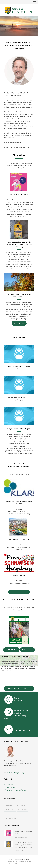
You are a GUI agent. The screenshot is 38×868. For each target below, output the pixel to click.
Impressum (11, 784)
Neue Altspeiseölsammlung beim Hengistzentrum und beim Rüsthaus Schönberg (19, 244)
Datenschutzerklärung (23, 864)
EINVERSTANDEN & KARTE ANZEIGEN (19, 689)
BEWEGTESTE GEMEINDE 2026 (19, 194)
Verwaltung (18, 814)
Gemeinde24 (25, 859)
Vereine (8, 814)
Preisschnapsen (19, 575)
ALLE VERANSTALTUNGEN (19, 592)
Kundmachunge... (11, 818)
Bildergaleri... (10, 810)
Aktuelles (9, 805)
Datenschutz (11, 787)
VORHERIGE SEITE (11, 650)
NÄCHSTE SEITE (27, 650)
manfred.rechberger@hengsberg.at (18, 773)
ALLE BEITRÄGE (19, 323)
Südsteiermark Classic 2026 (19, 539)
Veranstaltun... (21, 805)
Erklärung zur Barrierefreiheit (16, 790)
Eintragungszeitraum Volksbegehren (19, 429)
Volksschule (23, 810)
